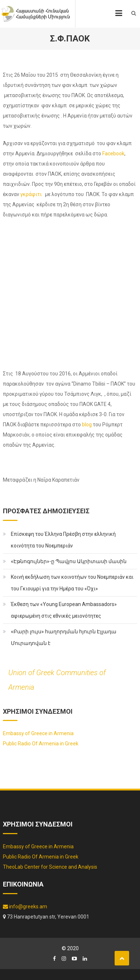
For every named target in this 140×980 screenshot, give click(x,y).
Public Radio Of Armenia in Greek (41, 744)
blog (87, 425)
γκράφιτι (32, 194)
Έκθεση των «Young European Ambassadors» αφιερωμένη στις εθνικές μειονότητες (64, 610)
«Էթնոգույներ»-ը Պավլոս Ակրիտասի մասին (69, 561)
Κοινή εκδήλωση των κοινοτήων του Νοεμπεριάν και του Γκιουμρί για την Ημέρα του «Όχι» (72, 583)
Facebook (113, 154)
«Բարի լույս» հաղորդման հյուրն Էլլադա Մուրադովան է (64, 637)
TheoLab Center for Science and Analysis (50, 867)
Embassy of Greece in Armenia (38, 733)
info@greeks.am (25, 907)
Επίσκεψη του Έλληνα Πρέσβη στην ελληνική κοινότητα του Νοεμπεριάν (63, 540)
